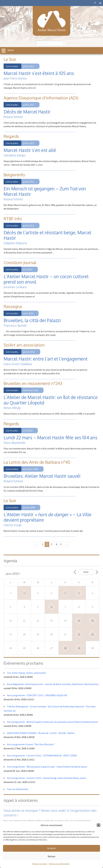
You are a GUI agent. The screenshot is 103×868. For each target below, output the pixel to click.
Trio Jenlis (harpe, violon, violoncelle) (26, 673)
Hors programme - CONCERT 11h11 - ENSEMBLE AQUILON (37, 695)
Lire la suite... (12, 66)
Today (86, 572)
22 (79, 634)
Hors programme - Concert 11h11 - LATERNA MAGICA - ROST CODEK (42, 755)
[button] (98, 825)
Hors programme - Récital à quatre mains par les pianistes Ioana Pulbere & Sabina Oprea (52, 722)
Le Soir (10, 59)
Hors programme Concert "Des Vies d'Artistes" (31, 744)
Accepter (52, 848)
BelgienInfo (14, 175)
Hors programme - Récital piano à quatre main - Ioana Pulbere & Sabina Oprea (47, 767)
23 (92, 634)
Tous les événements (18, 789)
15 (79, 621)
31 (65, 593)
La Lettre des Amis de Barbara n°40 (37, 462)
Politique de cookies (40, 864)
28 (24, 593)
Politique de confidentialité (59, 864)
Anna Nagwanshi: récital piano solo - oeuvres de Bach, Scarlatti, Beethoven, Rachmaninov (53, 684)
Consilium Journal (20, 262)
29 (79, 648)
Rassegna (13, 306)
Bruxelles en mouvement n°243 (33, 383)
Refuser (52, 856)
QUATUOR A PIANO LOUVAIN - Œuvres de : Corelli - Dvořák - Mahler (41, 733)
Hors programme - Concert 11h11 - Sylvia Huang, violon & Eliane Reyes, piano (46, 778)
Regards (11, 136)
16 (92, 621)
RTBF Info (13, 219)
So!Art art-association (24, 345)
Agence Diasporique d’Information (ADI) (41, 98)
